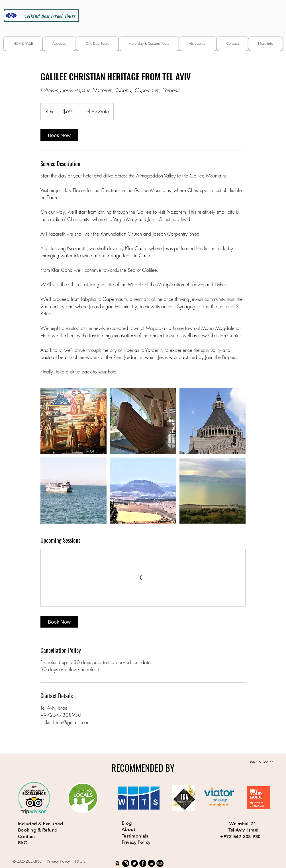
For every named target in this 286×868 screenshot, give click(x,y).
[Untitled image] (73, 421)
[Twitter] (134, 863)
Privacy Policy (58, 861)
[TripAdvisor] (160, 863)
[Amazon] (117, 863)
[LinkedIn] (151, 863)
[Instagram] (126, 863)
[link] (59, 135)
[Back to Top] (261, 761)
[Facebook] (143, 863)
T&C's (80, 861)
